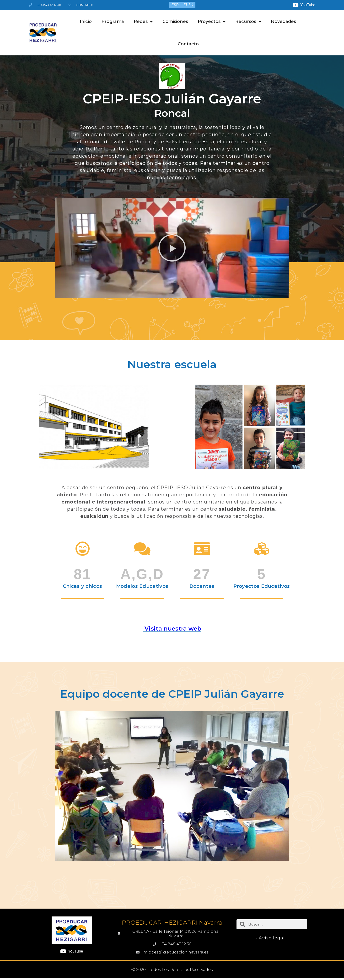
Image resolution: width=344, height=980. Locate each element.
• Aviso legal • (272, 938)
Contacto (188, 44)
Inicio (86, 21)
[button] (172, 248)
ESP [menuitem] (175, 5)
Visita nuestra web (172, 629)
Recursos (248, 21)
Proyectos (212, 21)
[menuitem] (175, 5)
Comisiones (175, 21)
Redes (143, 21)
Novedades (283, 21)
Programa (113, 21)
